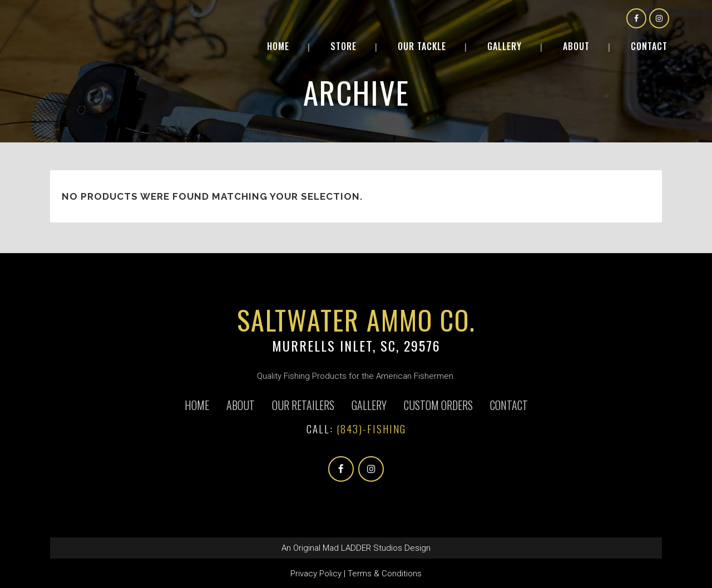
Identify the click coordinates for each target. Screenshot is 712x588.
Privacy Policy (316, 574)
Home (197, 405)
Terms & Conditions (385, 574)
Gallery (369, 405)
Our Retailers (303, 405)
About (241, 405)
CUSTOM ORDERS (438, 405)
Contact (509, 405)
